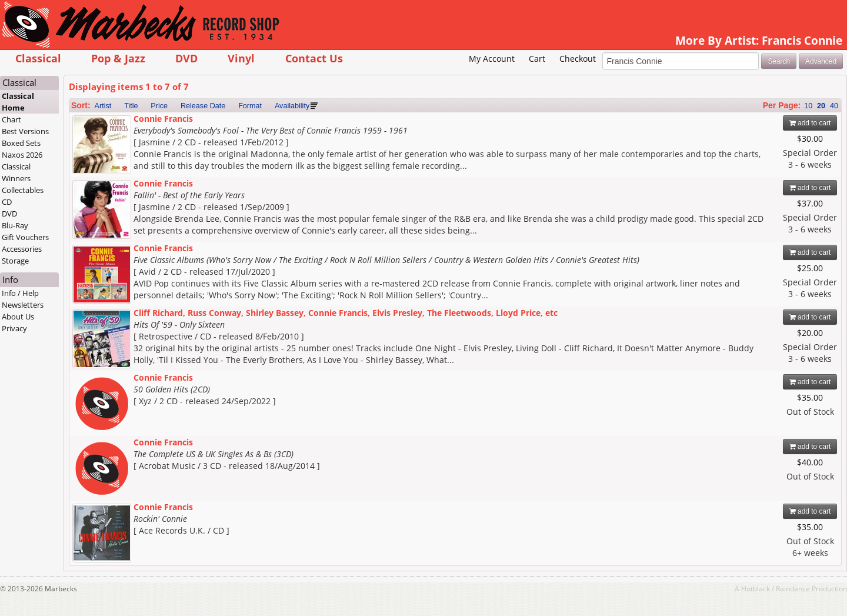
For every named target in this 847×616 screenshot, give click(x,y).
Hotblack (756, 588)
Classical (38, 58)
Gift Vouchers (25, 237)
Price (159, 106)
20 (821, 106)
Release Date (203, 106)
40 (834, 106)
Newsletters (23, 305)
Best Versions (25, 131)
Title (131, 106)
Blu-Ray (15, 225)
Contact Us (314, 58)
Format (250, 106)
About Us (18, 317)
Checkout (578, 59)
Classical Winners (16, 172)
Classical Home (18, 102)
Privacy (14, 328)
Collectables (23, 190)
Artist (103, 106)
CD (7, 202)
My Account (492, 59)
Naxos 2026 (22, 155)
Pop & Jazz (118, 58)
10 (808, 106)
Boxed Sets (21, 143)
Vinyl (241, 58)
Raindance (793, 588)
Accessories (22, 249)
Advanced (821, 61)
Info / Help (20, 293)
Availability (292, 106)
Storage (15, 261)
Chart (11, 119)
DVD (186, 58)
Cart (537, 59)
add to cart (810, 123)
